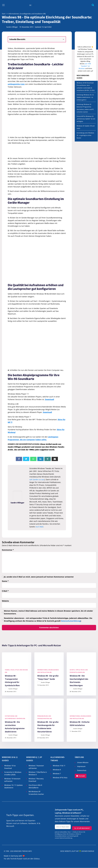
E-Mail (5, 591)
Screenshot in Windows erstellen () (13, 774)
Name (5, 581)
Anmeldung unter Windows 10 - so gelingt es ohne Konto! (85, 135)
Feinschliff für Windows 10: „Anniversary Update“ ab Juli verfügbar (86, 119)
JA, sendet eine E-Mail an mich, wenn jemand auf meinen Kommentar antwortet (39, 577)
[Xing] (48, 459)
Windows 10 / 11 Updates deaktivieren (13, 786)
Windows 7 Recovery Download (36, 780)
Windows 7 (57, 774)
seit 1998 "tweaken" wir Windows (85, 66)
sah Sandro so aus (37, 479)
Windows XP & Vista (60, 778)
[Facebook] (19, 459)
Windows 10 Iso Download (10, 767)
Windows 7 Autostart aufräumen (36, 767)
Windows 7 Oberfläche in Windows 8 (38, 774)
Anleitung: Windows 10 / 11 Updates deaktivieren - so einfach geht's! (85, 97)
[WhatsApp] (33, 459)
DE (30, 5)
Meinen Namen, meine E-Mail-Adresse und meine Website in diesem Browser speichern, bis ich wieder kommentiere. (48, 612)
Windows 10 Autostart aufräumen (12, 780)
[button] (81, 776)
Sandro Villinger (12, 27)
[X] (26, 459)
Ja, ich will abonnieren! (82, 827)
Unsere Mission (83, 763)
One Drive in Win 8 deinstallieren (35, 786)
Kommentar (8, 550)
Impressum (81, 767)
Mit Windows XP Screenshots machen (36, 793)
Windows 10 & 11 (59, 766)
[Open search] (93, 5)
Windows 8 (57, 770)
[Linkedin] (40, 459)
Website (5, 601)
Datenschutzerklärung (71, 621)
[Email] (55, 459)
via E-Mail (39, 527)
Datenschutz (82, 771)
